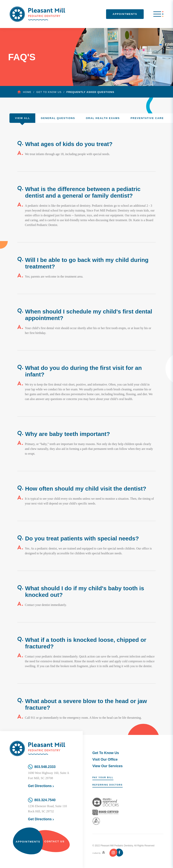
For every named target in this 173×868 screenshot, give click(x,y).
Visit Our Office (105, 759)
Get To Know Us (106, 753)
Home (24, 92)
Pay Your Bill (103, 777)
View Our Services (108, 766)
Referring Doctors (108, 785)
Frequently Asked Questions (90, 92)
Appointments (125, 14)
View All (23, 118)
